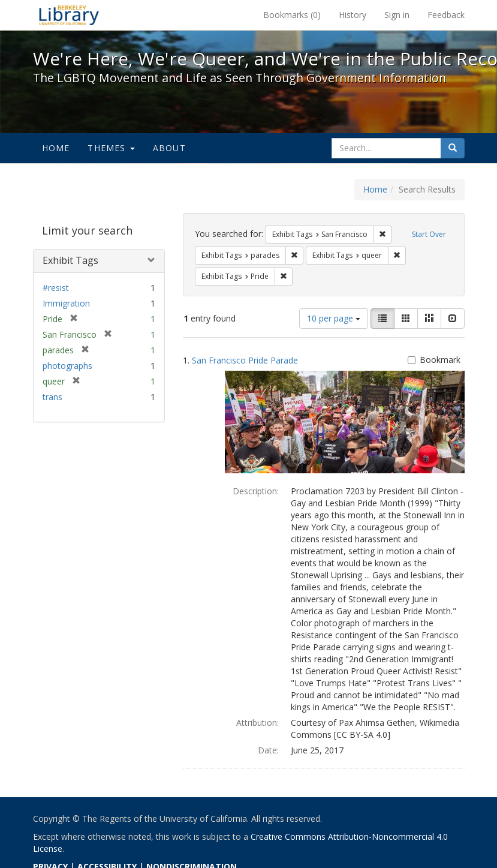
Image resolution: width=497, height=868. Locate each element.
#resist (56, 288)
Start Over (429, 234)
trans (52, 397)
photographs (67, 366)
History (353, 15)
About (169, 148)
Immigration (66, 303)
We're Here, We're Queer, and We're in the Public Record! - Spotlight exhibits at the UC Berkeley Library (69, 15)
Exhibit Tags (70, 260)
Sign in (397, 15)
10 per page (334, 318)
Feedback (446, 15)
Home (56, 148)
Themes (111, 148)
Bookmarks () (292, 15)
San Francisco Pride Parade (245, 360)
